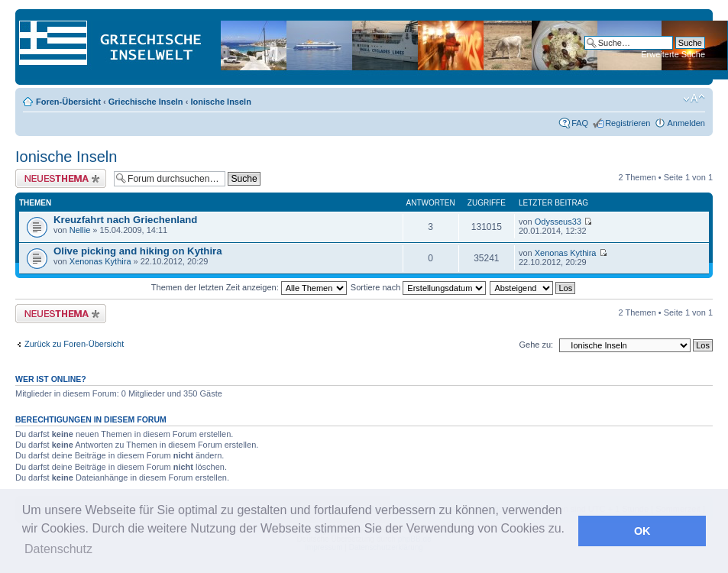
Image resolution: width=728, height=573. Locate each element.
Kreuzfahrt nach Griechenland (125, 220)
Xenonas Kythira (100, 261)
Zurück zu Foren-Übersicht (74, 344)
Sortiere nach (418, 287)
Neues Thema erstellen (61, 178)
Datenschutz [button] (58, 549)
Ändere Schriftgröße (694, 99)
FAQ (580, 123)
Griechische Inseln (146, 102)
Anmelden (686, 123)
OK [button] (642, 531)
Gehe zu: (536, 345)
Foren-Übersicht (68, 102)
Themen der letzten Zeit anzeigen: (249, 287)
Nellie (80, 230)
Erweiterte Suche (673, 54)
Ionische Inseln (220, 102)
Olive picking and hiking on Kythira (138, 251)
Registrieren (628, 123)
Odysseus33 (558, 222)
